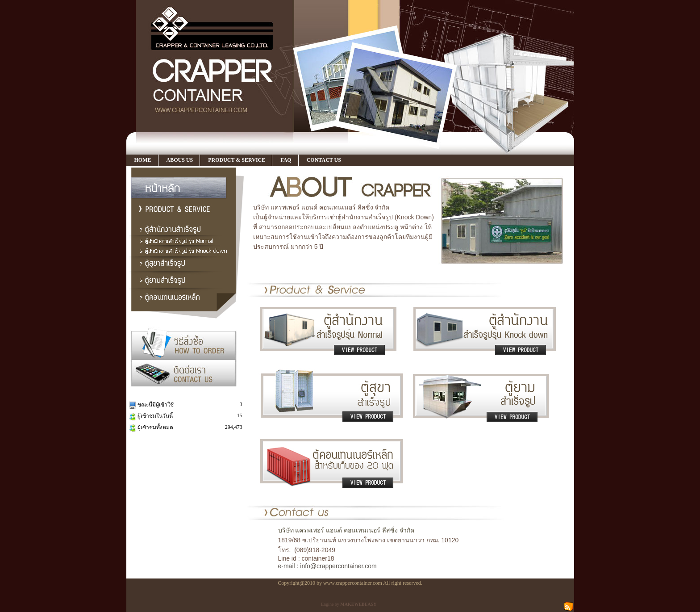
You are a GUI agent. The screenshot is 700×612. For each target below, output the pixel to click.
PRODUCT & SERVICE (237, 160)
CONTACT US (324, 160)
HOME (143, 160)
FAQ (286, 160)
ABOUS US (180, 160)
